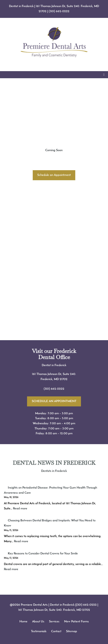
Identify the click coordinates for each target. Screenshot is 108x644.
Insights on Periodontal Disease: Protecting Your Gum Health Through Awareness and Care (50, 490)
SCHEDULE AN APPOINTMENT (54, 401)
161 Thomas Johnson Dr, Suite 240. (54, 374)
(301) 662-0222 (59, 11)
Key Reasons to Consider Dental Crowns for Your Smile (43, 554)
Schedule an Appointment (54, 175)
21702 (64, 379)
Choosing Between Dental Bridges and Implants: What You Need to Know (50, 523)
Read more (20, 509)
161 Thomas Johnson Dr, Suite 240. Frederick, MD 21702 (54, 610)
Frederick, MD (50, 379)
